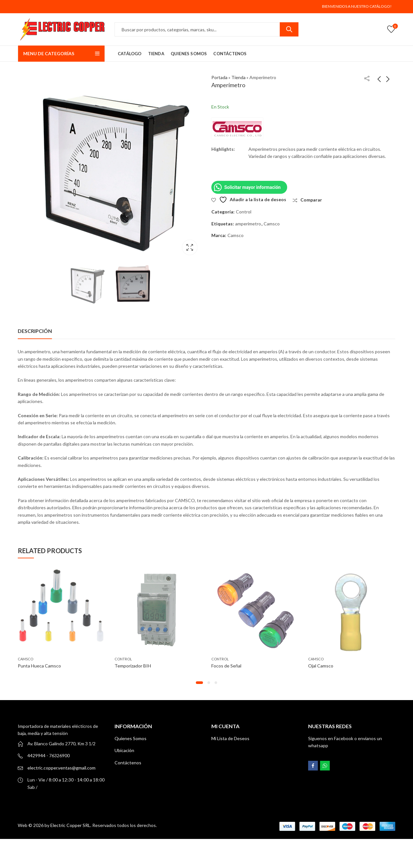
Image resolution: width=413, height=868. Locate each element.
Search (289, 29)
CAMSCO (25, 659)
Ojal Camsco (321, 666)
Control (244, 212)
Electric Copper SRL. (71, 825)
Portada (219, 77)
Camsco (272, 224)
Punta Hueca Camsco (39, 666)
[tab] (35, 331)
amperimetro (248, 224)
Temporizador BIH (133, 666)
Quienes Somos (131, 738)
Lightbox (190, 247)
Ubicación (124, 750)
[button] (199, 683)
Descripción (35, 331)
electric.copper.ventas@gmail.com (61, 768)
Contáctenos (128, 763)
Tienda (238, 77)
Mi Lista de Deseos (230, 738)
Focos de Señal (226, 666)
